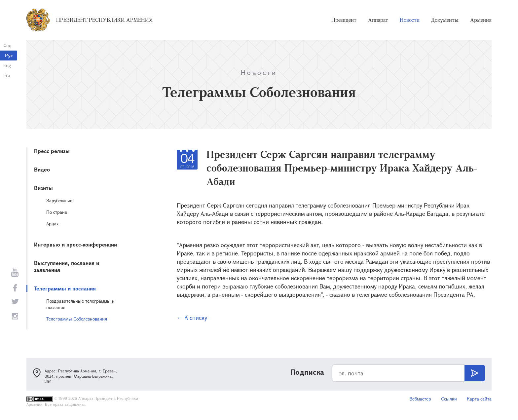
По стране (57, 212)
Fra (7, 75)
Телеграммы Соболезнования (77, 319)
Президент (344, 20)
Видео (42, 169)
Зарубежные (59, 200)
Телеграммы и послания (65, 288)
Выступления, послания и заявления (67, 266)
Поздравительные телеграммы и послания (80, 304)
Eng (7, 65)
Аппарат (378, 20)
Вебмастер (420, 399)
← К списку (192, 318)
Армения (481, 20)
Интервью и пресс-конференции (75, 244)
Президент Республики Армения (104, 20)
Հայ (7, 45)
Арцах (52, 224)
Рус (9, 55)
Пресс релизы (52, 151)
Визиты (43, 188)
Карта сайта (479, 399)
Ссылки (449, 399)
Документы (445, 20)
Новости (410, 20)
